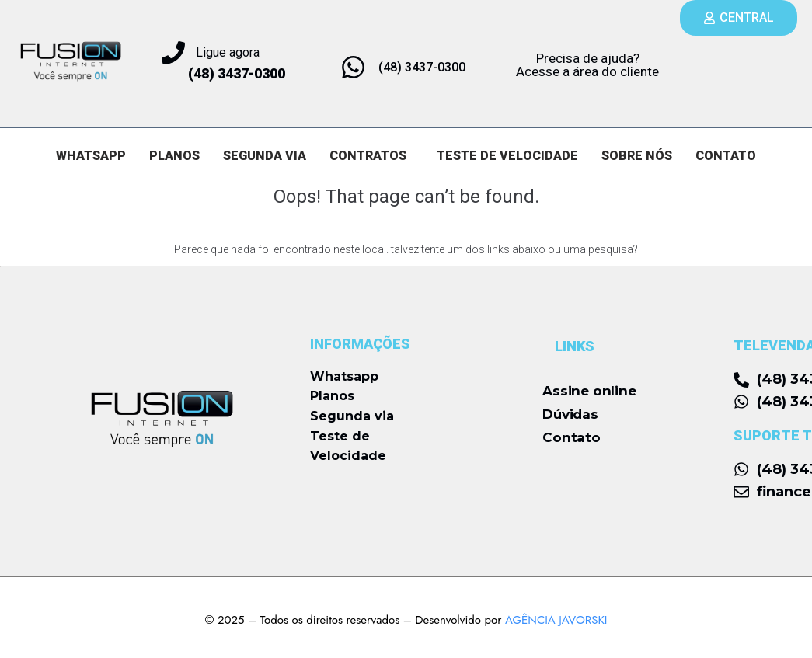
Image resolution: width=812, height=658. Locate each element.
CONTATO (727, 156)
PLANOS (174, 156)
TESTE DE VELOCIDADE (508, 156)
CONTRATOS (368, 156)
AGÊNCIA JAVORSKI (556, 620)
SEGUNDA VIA (265, 156)
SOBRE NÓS (638, 156)
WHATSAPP (91, 156)
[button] (372, 156)
